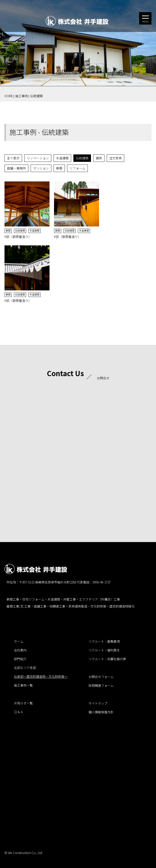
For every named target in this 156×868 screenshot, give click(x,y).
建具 (99, 158)
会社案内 (20, 650)
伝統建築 (36, 96)
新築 (59, 168)
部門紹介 (20, 659)
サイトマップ (98, 703)
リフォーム (77, 168)
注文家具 (115, 158)
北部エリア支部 (25, 668)
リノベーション (38, 158)
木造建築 (62, 158)
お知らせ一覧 (23, 703)
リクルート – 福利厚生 (104, 650)
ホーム (19, 641)
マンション (41, 168)
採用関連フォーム (101, 685)
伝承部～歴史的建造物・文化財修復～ (41, 676)
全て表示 (13, 158)
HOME (9, 96)
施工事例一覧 (23, 685)
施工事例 (22, 96)
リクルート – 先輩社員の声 (107, 659)
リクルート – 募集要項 (104, 641)
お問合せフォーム (101, 677)
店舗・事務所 (16, 168)
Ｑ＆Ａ (19, 712)
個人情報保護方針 (101, 712)
